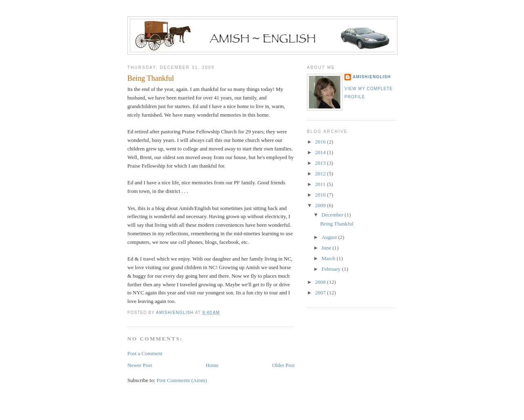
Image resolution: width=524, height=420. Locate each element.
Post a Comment (145, 353)
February (332, 269)
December (333, 215)
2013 (321, 163)
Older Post (283, 365)
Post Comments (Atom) (182, 380)
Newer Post (140, 365)
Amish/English (372, 77)
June (327, 248)
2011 (321, 184)
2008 (321, 282)
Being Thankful (337, 224)
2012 (321, 174)
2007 (321, 293)
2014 (321, 152)
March (329, 258)
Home (212, 365)
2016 (321, 142)
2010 (321, 195)
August (330, 237)
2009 (321, 205)
